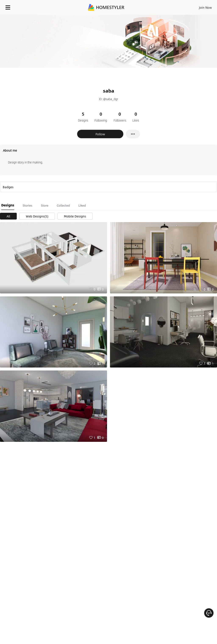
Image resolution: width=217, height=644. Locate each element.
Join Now (205, 7)
